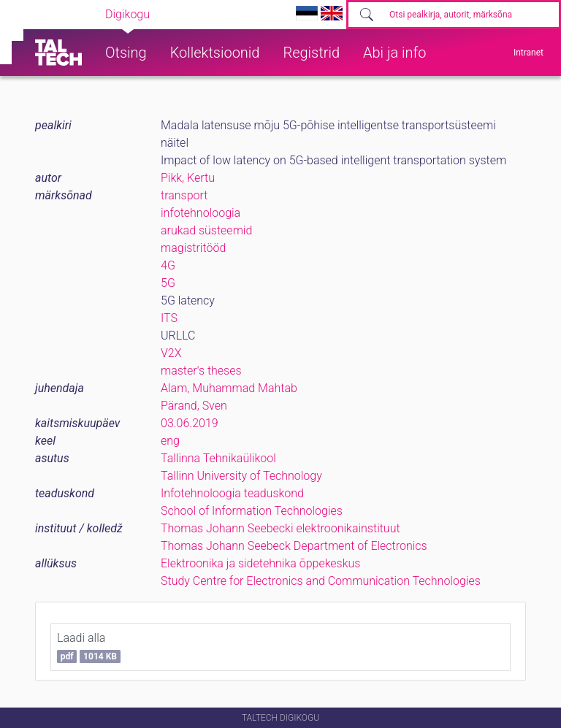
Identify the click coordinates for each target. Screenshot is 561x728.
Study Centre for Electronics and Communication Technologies (321, 581)
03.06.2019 (190, 423)
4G (168, 265)
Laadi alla (89, 647)
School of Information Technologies (252, 511)
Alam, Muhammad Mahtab (229, 388)
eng (170, 441)
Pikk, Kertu (188, 178)
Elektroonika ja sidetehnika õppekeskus (260, 563)
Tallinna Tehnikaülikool (218, 458)
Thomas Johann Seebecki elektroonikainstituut (280, 528)
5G (168, 283)
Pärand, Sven (194, 406)
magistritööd (193, 248)
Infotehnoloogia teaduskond (232, 493)
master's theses (201, 371)
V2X (171, 353)
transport (184, 195)
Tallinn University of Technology (241, 476)
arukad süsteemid (206, 230)
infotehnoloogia (201, 213)
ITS (169, 318)
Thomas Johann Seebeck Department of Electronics (294, 546)
